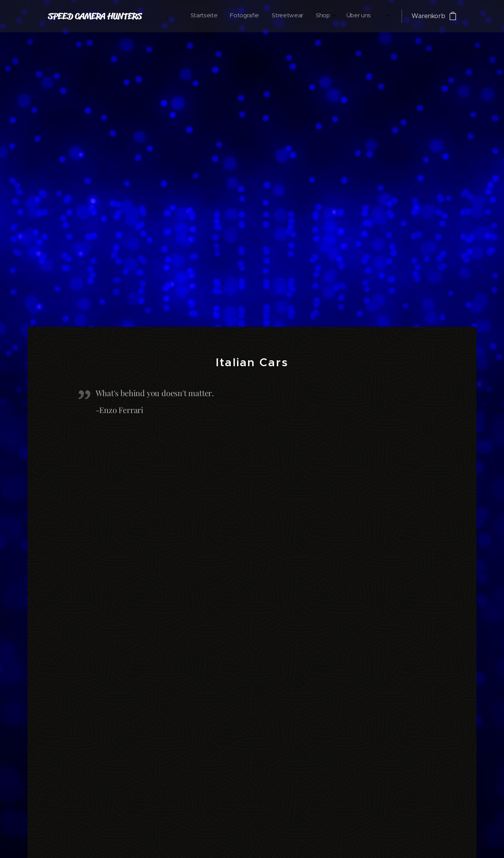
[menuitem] (297, 16)
